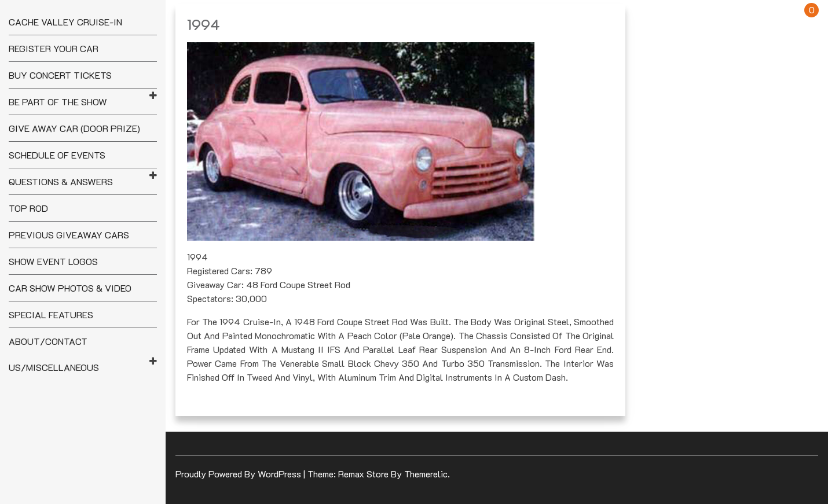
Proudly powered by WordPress (239, 474)
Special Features (51, 314)
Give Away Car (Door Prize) (74, 128)
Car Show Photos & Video (70, 288)
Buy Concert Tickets (60, 75)
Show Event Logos (53, 261)
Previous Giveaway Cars (69, 235)
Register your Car (54, 48)
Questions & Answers (61, 181)
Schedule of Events (57, 155)
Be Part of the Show (58, 102)
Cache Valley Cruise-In (65, 22)
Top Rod (28, 208)
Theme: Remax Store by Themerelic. (379, 474)
